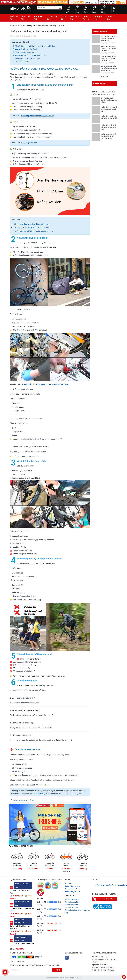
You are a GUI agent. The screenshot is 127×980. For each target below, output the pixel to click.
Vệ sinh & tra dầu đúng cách (25, 52)
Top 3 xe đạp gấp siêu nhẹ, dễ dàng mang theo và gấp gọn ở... (109, 68)
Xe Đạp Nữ (63, 18)
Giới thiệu (77, 11)
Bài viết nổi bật (99, 83)
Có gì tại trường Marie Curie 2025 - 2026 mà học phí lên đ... (108, 58)
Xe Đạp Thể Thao (26, 18)
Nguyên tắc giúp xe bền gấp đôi (26, 49)
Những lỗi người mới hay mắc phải (27, 58)
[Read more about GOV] (102, 906)
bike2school (19, 800)
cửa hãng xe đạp (39, 794)
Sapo (80, 978)
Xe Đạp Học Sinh (38, 18)
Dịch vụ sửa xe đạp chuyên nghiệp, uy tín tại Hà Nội (108, 102)
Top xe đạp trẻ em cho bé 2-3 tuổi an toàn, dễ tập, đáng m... (108, 48)
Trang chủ (68, 11)
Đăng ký (57, 970)
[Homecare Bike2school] (105, 899)
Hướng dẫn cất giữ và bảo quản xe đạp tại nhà (33, 231)
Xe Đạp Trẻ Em (14, 18)
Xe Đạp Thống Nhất (52, 18)
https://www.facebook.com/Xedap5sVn (111, 885)
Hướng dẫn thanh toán (73, 889)
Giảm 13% (67, 857)
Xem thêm (105, 76)
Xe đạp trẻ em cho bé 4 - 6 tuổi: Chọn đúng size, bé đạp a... (109, 38)
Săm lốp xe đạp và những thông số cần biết (32, 224)
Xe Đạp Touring (86, 18)
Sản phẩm (94, 11)
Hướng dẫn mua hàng (73, 886)
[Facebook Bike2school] (67, 958)
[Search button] (59, 8)
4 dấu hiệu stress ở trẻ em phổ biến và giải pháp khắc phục (108, 138)
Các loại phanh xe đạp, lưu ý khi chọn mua (32, 227)
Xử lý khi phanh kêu (29, 143)
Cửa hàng (104, 11)
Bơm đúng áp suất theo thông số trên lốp (37, 116)
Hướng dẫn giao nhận (72, 892)
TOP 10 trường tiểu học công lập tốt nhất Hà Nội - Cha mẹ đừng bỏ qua (104, 94)
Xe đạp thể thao (29, 800)
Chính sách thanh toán (73, 899)
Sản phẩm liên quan (21, 846)
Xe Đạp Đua (110, 18)
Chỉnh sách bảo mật (72, 905)
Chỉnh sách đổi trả (71, 907)
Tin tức (85, 11)
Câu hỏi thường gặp (22, 61)
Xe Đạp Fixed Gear (75, 18)
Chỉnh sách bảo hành (72, 902)
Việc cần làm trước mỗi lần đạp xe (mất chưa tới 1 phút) (35, 46)
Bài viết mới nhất (100, 32)
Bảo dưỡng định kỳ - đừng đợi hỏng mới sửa (31, 55)
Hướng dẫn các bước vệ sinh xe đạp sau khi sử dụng (45, 384)
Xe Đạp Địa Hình (99, 18)
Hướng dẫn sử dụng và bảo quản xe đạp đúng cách (109, 129)
